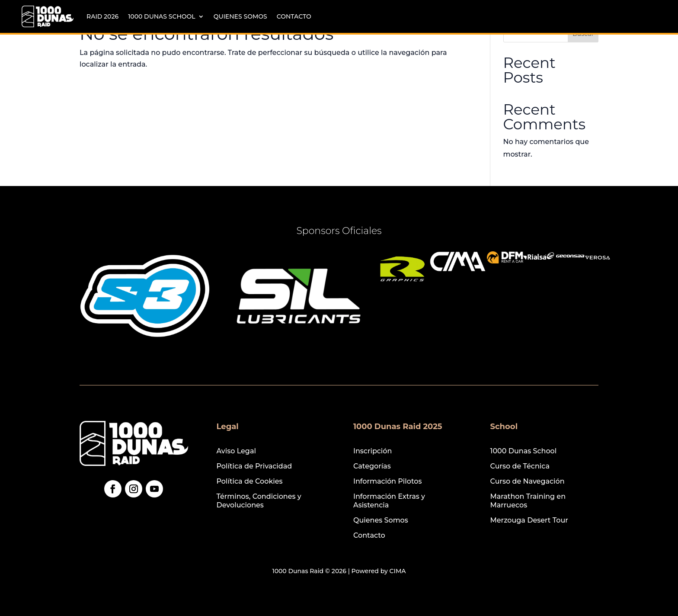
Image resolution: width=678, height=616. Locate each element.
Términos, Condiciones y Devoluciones (259, 500)
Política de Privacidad (254, 466)
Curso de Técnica (520, 466)
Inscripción (373, 451)
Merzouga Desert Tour (529, 520)
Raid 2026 (102, 16)
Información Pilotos (387, 481)
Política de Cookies (250, 481)
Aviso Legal (236, 451)
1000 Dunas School (162, 16)
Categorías (372, 466)
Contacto (294, 16)
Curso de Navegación (528, 481)
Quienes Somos (240, 16)
